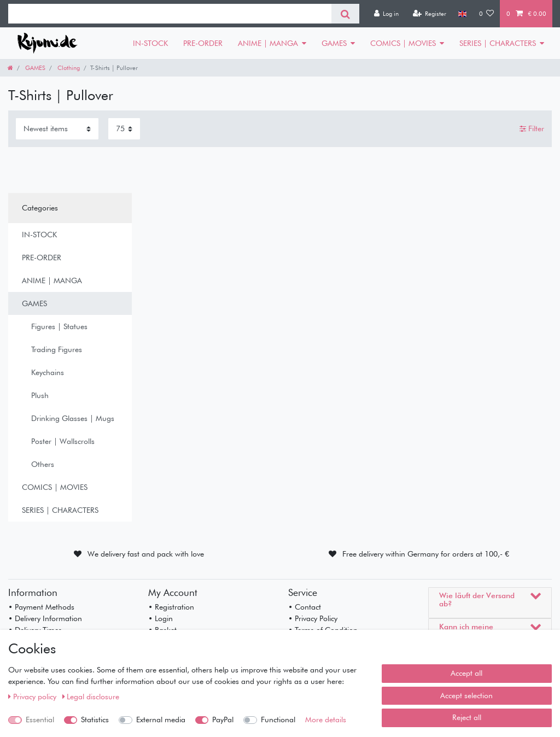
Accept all (466, 673)
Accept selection (466, 695)
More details (326, 720)
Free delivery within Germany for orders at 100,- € (426, 554)
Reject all (467, 717)
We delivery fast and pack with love (146, 554)
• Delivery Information (45, 618)
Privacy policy (33, 697)
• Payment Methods (41, 607)
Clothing (68, 68)
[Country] (462, 14)
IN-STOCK (150, 43)
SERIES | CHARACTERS (498, 43)
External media (161, 720)
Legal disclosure (91, 697)
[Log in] (386, 14)
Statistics (95, 720)
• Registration (171, 607)
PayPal (223, 720)
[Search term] (170, 14)
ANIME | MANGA (268, 43)
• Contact (305, 607)
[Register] (429, 14)
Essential (40, 720)
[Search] (345, 14)
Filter (532, 128)
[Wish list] (487, 14)
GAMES (334, 43)
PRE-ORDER (203, 43)
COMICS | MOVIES (403, 43)
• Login (161, 618)
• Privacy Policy (313, 618)
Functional (278, 720)
